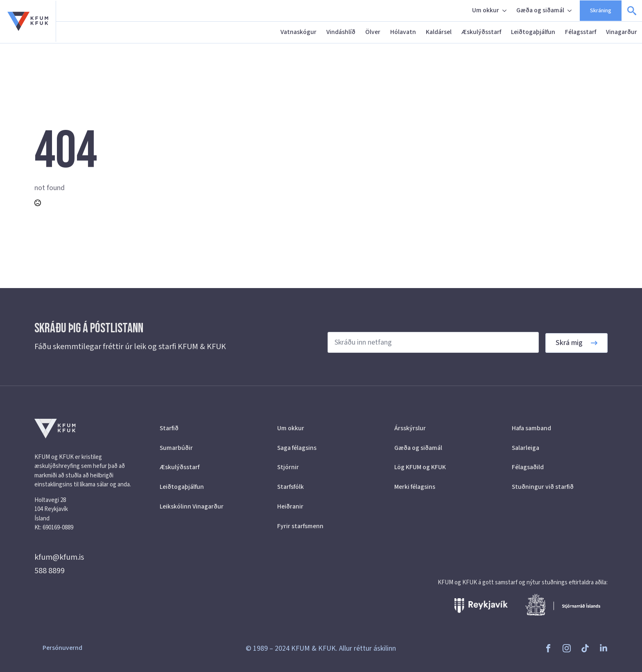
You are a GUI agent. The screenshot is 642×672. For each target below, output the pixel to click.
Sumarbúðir (176, 448)
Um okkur (486, 10)
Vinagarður (622, 32)
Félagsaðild (528, 467)
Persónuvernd (62, 648)
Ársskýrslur (410, 428)
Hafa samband (531, 428)
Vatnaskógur (298, 32)
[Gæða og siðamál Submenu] (570, 11)
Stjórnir (288, 467)
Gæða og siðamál (540, 10)
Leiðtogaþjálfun (533, 32)
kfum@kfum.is (59, 557)
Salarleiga (526, 448)
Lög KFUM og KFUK (420, 467)
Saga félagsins (297, 448)
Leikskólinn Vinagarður (192, 506)
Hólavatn (403, 32)
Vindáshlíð (341, 32)
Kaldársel (439, 32)
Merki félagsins (415, 487)
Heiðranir (290, 506)
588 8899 (50, 571)
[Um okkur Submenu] (505, 11)
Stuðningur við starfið (543, 487)
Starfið (169, 428)
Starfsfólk (290, 487)
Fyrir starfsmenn (300, 526)
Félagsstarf (581, 32)
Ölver (373, 32)
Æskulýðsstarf (481, 32)
